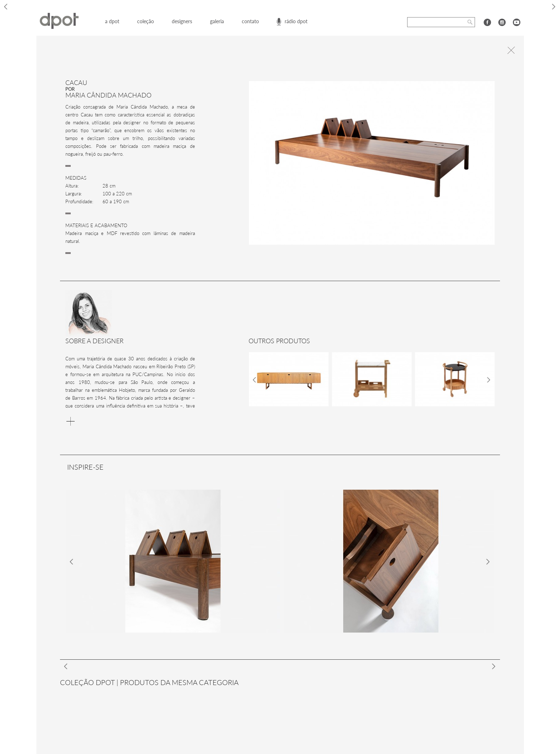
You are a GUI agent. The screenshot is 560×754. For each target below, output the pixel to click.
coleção (146, 21)
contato (250, 21)
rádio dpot (296, 21)
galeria (217, 21)
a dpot (112, 21)
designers (182, 21)
